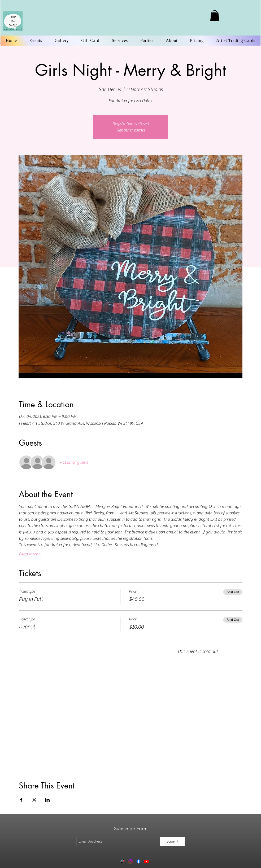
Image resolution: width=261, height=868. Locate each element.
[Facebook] (138, 861)
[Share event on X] (34, 800)
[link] (215, 16)
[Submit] (173, 841)
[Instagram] (130, 861)
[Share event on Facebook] (21, 800)
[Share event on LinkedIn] (47, 800)
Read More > (30, 554)
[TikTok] (123, 861)
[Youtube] (146, 861)
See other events (131, 130)
